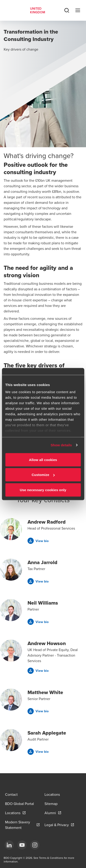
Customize (43, 475)
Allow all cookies (43, 460)
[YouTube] (22, 845)
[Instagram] (35, 845)
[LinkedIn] (9, 845)
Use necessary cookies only (43, 490)
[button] (38, 541)
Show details (61, 445)
